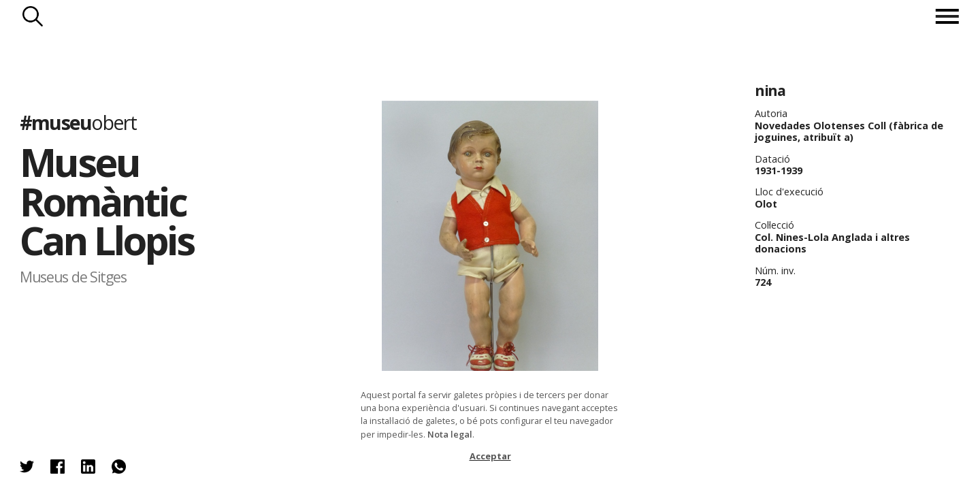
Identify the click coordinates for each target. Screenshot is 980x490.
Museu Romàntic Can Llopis (107, 201)
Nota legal (450, 434)
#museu (78, 122)
